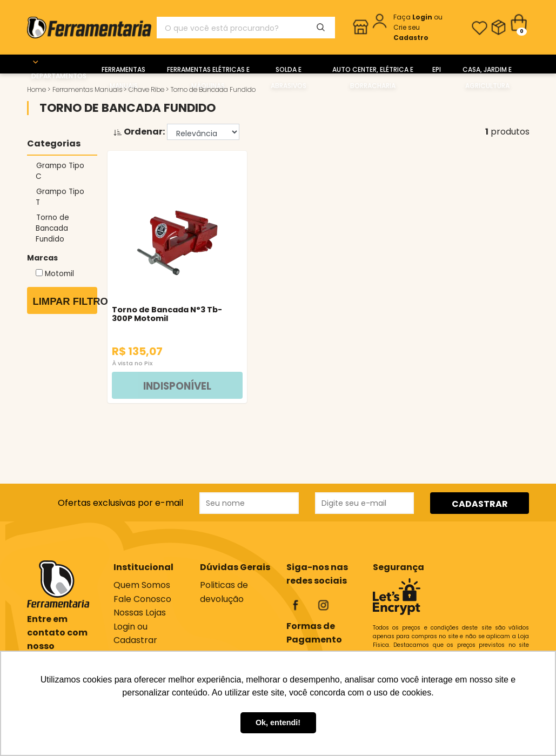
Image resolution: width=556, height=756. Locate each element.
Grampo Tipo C (60, 171)
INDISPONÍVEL (159, 386)
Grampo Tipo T (60, 197)
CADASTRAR (480, 503)
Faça (414, 17)
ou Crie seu (418, 27)
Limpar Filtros (65, 301)
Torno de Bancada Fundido (53, 228)
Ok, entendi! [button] (278, 722)
